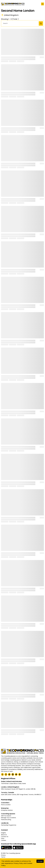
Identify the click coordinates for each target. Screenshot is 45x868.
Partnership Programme (9, 825)
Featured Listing (6, 820)
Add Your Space (6, 816)
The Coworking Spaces (13, 853)
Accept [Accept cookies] (40, 861)
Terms (3, 857)
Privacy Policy (18, 863)
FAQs (3, 838)
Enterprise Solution (7, 810)
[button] (20, 23)
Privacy (3, 855)
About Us (4, 835)
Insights (3, 833)
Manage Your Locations (8, 818)
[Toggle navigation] (43, 4)
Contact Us (5, 837)
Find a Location (6, 805)
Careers (4, 840)
